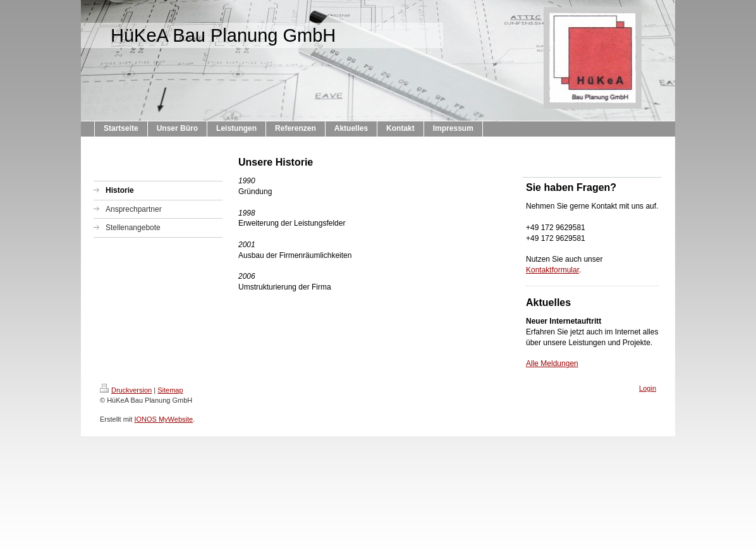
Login (648, 388)
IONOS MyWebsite (163, 419)
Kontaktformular (552, 270)
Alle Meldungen (552, 364)
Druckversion (126, 390)
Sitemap (170, 390)
